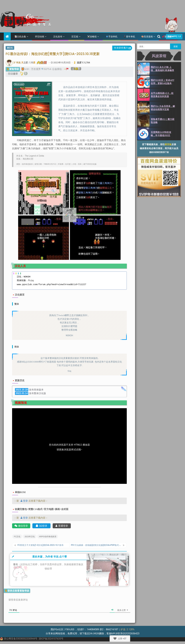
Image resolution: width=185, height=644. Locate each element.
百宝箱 (75, 37)
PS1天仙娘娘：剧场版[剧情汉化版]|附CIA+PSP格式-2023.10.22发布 (96, 546)
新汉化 (10, 48)
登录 (24, 501)
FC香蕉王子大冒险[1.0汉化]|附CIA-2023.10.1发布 (42, 546)
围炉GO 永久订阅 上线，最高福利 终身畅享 (162, 69)
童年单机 (129, 37)
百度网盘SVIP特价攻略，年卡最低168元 (161, 134)
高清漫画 (147, 37)
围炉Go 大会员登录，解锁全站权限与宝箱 (163, 108)
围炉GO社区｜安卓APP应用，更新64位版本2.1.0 (163, 83)
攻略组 (92, 37)
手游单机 (112, 37)
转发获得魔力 (123, 48)
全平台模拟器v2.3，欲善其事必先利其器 (162, 95)
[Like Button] (115, 639)
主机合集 (20, 37)
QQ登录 (42, 526)
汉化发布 (58, 37)
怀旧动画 (40, 37)
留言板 (167, 37)
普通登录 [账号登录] (62, 526)
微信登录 (21, 526)
